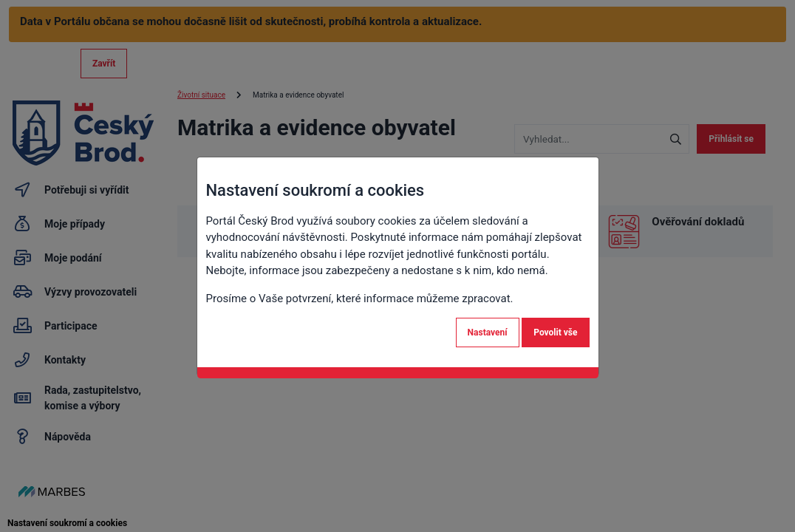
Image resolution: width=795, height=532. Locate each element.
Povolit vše (555, 332)
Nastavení (488, 332)
